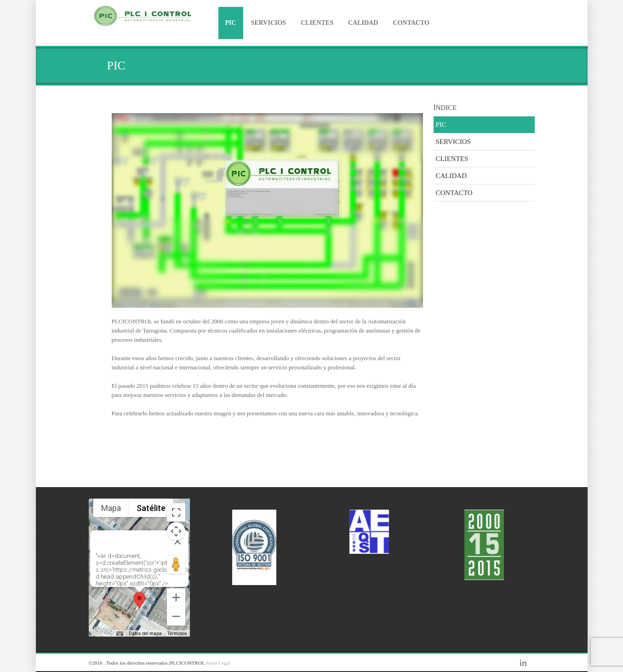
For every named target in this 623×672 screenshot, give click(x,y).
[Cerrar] (177, 541)
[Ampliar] (176, 597)
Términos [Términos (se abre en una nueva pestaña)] (177, 634)
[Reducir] (176, 616)
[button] (139, 600)
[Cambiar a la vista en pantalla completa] (176, 512)
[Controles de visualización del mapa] (176, 531)
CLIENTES (317, 23)
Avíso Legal (218, 663)
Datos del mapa (145, 634)
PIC (231, 23)
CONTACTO (411, 23)
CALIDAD (363, 23)
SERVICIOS (269, 23)
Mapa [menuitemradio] (111, 508)
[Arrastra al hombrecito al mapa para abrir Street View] (176, 564)
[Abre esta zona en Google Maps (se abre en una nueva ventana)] (106, 631)
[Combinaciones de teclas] (120, 634)
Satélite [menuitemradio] (151, 508)
